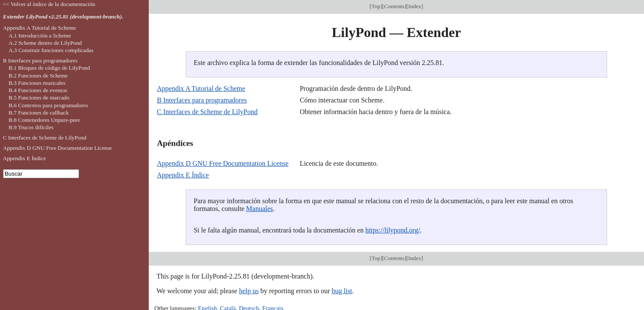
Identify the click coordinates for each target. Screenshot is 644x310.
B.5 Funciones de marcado (39, 98)
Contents (394, 6)
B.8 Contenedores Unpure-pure (44, 120)
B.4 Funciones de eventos (38, 90)
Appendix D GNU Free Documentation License (223, 163)
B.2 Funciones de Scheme (38, 76)
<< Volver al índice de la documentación (49, 4)
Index (415, 6)
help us (249, 291)
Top (376, 6)
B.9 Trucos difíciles (31, 127)
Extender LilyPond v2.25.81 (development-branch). (63, 17)
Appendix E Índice (183, 175)
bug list (342, 291)
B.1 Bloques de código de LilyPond (49, 68)
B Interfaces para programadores (202, 100)
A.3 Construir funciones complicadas (51, 50)
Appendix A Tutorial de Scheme (201, 88)
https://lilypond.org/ (393, 230)
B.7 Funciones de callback (39, 113)
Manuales (260, 209)
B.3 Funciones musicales (37, 83)
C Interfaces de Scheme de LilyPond (207, 112)
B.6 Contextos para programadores (48, 105)
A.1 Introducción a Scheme (40, 36)
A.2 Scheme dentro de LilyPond (45, 43)
